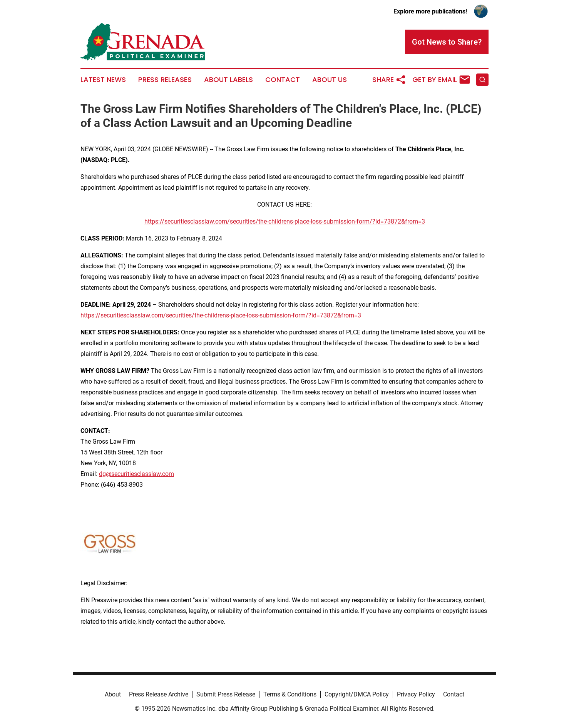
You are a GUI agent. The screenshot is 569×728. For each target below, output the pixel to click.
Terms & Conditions (290, 694)
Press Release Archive (159, 694)
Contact (283, 80)
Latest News (103, 80)
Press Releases (165, 80)
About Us (330, 80)
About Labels (228, 80)
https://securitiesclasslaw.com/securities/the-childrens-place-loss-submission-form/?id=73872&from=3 (285, 221)
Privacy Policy (416, 694)
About (113, 694)
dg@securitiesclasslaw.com (136, 474)
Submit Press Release (226, 694)
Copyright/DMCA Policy (357, 694)
